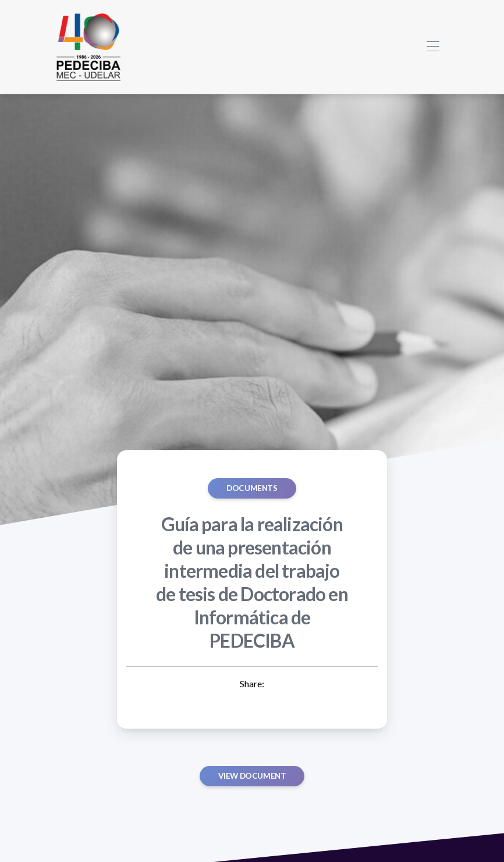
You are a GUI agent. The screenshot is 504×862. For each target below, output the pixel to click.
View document (252, 776)
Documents (252, 488)
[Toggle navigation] (433, 47)
